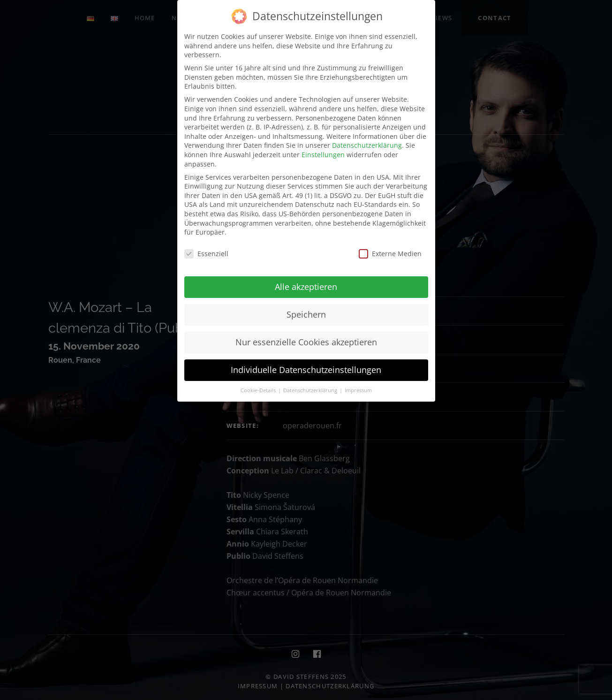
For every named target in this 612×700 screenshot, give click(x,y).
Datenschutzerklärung (367, 145)
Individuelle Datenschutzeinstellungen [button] (306, 370)
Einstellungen (323, 155)
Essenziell (206, 254)
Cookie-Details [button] (259, 390)
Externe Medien (390, 254)
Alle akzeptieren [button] (306, 287)
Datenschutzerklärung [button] (311, 390)
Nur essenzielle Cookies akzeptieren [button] (306, 342)
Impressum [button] (358, 390)
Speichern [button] (306, 314)
